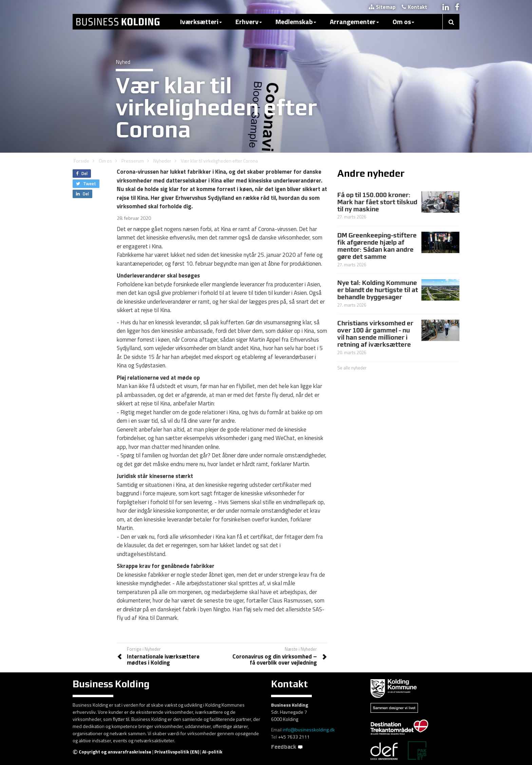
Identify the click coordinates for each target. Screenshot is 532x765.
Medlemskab (296, 22)
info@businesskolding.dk (309, 730)
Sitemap (382, 7)
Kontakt (414, 7)
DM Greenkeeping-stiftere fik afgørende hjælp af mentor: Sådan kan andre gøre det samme (377, 246)
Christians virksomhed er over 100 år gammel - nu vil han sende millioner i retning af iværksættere (375, 334)
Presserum (133, 161)
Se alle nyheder (352, 368)
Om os (403, 22)
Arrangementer (354, 22)
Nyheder (162, 161)
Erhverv (249, 22)
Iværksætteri (201, 22)
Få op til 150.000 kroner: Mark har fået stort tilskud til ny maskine (377, 202)
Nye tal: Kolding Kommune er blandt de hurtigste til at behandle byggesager (378, 290)
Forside (81, 161)
